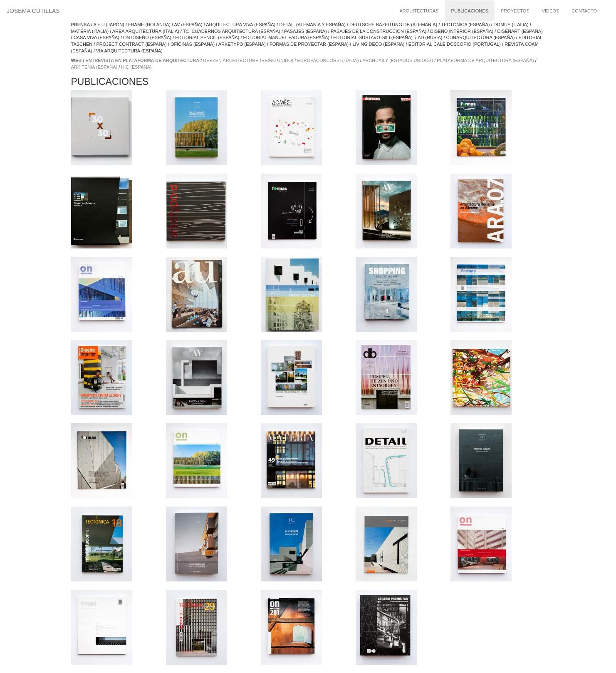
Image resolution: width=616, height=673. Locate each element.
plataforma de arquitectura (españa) (485, 60)
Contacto (584, 11)
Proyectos (515, 11)
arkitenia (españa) (94, 67)
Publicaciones (470, 11)
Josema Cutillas (33, 11)
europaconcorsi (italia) (328, 60)
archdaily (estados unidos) (398, 60)
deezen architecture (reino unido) (248, 60)
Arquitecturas (419, 11)
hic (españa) (136, 67)
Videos (551, 11)
